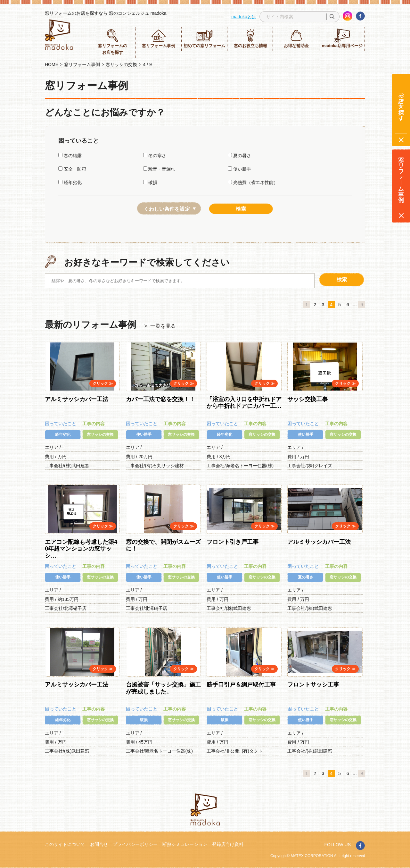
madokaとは (244, 17)
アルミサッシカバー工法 (77, 399)
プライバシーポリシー (135, 844)
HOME (52, 64)
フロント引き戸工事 (233, 542)
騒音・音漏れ (159, 169)
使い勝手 (239, 169)
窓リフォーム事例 (159, 38)
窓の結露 (70, 156)
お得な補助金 (296, 38)
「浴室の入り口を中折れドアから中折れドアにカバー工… (244, 403)
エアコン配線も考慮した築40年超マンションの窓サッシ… (81, 549)
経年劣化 (70, 182)
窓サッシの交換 (121, 64)
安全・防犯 (72, 169)
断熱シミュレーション (185, 844)
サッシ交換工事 (307, 399)
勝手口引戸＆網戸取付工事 (241, 685)
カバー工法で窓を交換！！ (160, 399)
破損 (150, 182)
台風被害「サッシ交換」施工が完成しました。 (163, 688)
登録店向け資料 (228, 844)
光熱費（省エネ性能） (253, 182)
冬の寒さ (155, 156)
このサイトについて (65, 844)
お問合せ (99, 844)
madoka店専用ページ (342, 38)
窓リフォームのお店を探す (113, 42)
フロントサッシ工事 (313, 685)
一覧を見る (163, 326)
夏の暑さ (239, 156)
